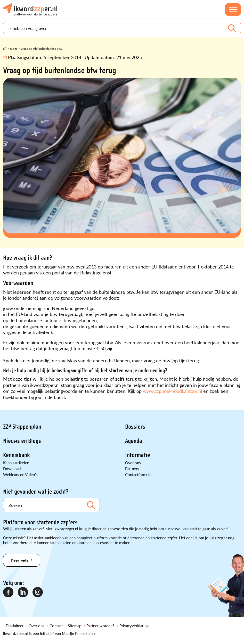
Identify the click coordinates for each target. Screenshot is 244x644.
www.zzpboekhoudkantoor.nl (172, 391)
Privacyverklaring (134, 626)
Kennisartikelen (16, 463)
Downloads (13, 468)
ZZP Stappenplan (22, 427)
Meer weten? (22, 560)
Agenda (134, 441)
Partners (132, 468)
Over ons (133, 463)
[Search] (122, 28)
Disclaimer (15, 626)
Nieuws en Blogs (22, 441)
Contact (56, 626)
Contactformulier (139, 474)
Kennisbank (16, 455)
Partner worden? (100, 626)
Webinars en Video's (20, 474)
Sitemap (75, 626)
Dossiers (135, 427)
